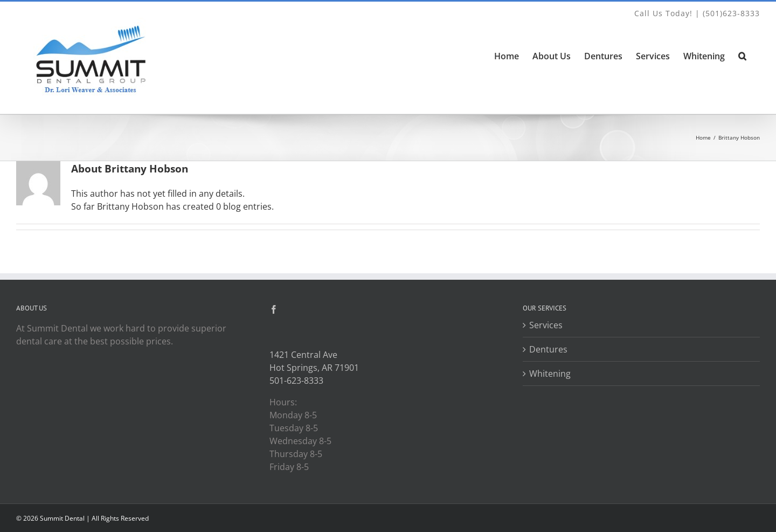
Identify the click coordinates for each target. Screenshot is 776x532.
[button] (742, 56)
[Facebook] (274, 309)
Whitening (550, 374)
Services (546, 325)
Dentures (548, 349)
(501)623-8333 (731, 13)
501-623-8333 (296, 381)
